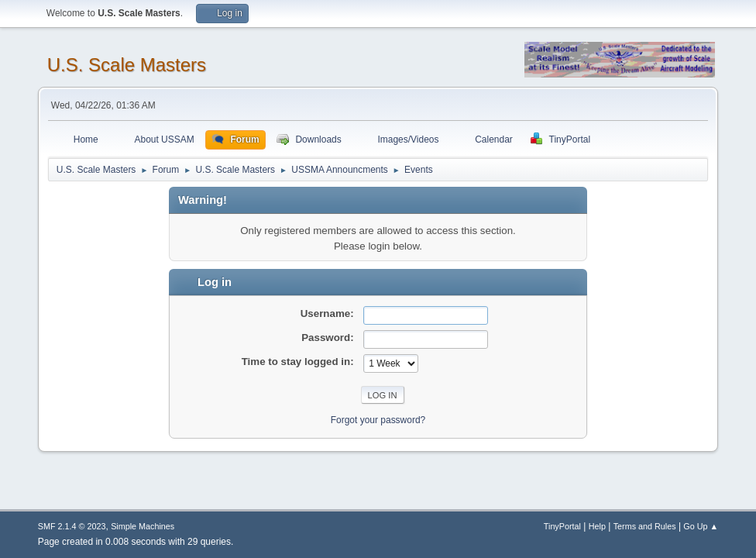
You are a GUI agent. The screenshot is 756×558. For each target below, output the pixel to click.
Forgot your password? (378, 420)
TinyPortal (562, 526)
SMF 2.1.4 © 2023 (72, 526)
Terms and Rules (645, 526)
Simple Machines (143, 526)
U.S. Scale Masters (127, 65)
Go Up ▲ (701, 526)
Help (597, 526)
